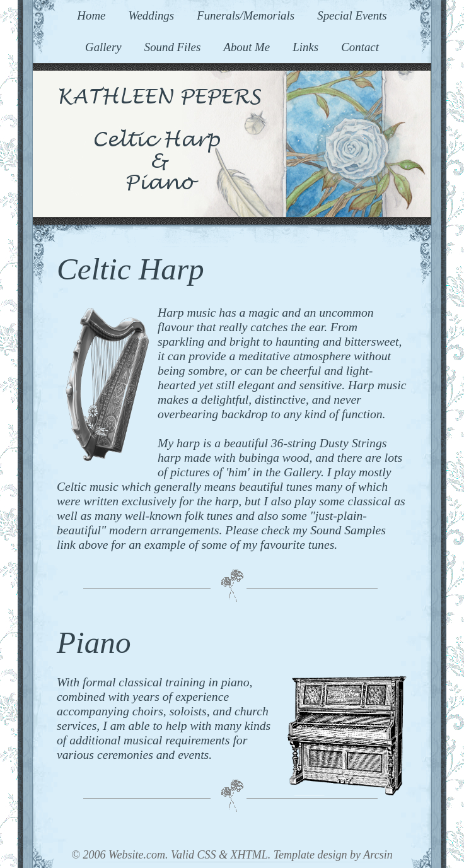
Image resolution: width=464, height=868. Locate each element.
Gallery (103, 47)
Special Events (352, 15)
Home (91, 15)
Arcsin (378, 855)
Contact (360, 47)
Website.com (137, 855)
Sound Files (173, 47)
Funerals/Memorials (246, 15)
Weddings (151, 15)
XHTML (249, 855)
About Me (246, 47)
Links (305, 47)
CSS (207, 855)
